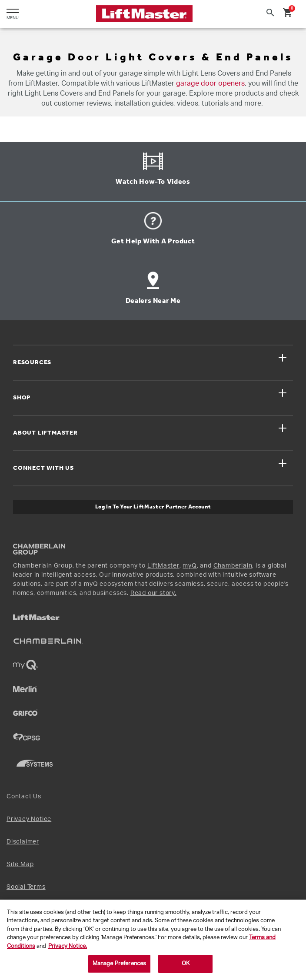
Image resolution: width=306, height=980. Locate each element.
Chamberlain (233, 566)
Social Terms (26, 887)
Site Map (20, 864)
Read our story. (153, 593)
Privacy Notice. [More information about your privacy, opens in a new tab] (68, 946)
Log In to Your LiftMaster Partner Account (153, 507)
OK (186, 964)
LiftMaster (163, 566)
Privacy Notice (29, 819)
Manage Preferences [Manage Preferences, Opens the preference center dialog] (119, 964)
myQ (190, 566)
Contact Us (24, 797)
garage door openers (210, 83)
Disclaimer (23, 842)
